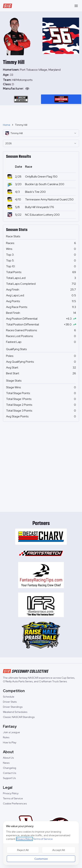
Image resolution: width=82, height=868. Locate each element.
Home (7, 125)
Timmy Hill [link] (21, 125)
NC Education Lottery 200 (42, 215)
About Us (8, 758)
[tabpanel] (41, 84)
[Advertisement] (41, 113)
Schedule (9, 697)
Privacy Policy (11, 793)
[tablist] (41, 99)
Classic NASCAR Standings (19, 717)
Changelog (10, 768)
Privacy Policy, (24, 839)
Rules (6, 737)
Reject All (23, 850)
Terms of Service (13, 798)
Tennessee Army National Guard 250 (49, 199)
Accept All (59, 850)
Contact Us (10, 773)
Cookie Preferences (15, 803)
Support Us (9, 778)
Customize (41, 859)
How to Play (10, 742)
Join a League (11, 732)
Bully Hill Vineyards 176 (40, 207)
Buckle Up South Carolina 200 (45, 184)
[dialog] (41, 843)
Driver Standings (13, 707)
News (6, 763)
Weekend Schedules (15, 712)
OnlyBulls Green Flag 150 (41, 177)
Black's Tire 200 (35, 192)
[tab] (21, 99)
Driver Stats (10, 702)
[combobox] (41, 133)
